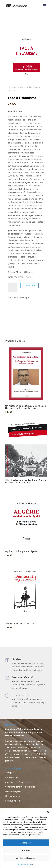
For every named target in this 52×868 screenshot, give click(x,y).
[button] (48, 812)
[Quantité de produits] (13, 287)
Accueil (11, 87)
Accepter (26, 843)
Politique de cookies (25, 864)
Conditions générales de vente (19, 782)
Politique (29, 87)
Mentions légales (13, 791)
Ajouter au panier (29, 285)
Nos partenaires (13, 796)
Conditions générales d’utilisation (20, 787)
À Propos (9, 773)
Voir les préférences (26, 858)
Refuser (26, 850)
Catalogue (20, 87)
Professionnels (12, 777)
